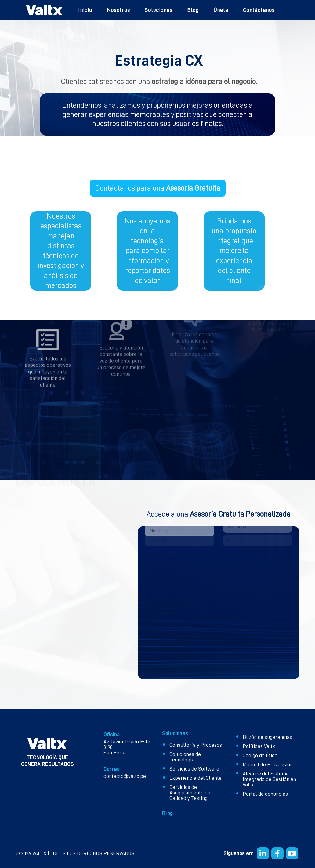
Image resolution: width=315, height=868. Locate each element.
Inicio (85, 10)
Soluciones (159, 10)
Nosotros (118, 10)
